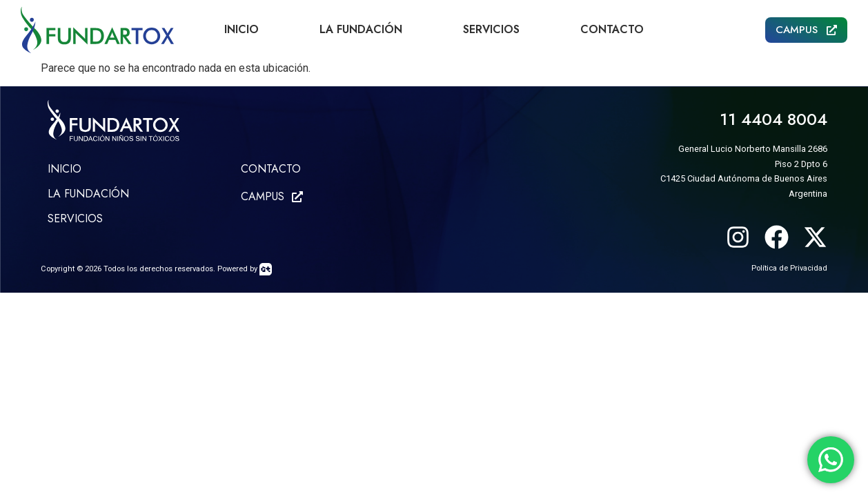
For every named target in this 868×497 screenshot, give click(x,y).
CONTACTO (271, 169)
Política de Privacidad (789, 268)
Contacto (612, 29)
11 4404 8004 (773, 119)
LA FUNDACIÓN (88, 194)
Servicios (491, 29)
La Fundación (361, 29)
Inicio (241, 29)
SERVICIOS (75, 218)
